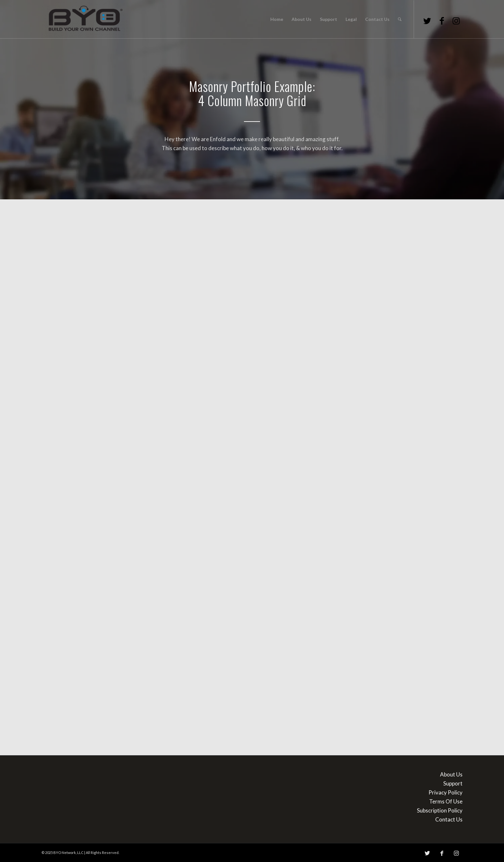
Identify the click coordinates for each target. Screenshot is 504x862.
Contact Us (449, 819)
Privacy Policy (446, 792)
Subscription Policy (440, 810)
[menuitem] (277, 19)
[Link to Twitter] (427, 21)
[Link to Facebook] (442, 21)
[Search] (400, 19)
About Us (451, 774)
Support (453, 783)
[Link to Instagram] (456, 21)
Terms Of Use (446, 801)
